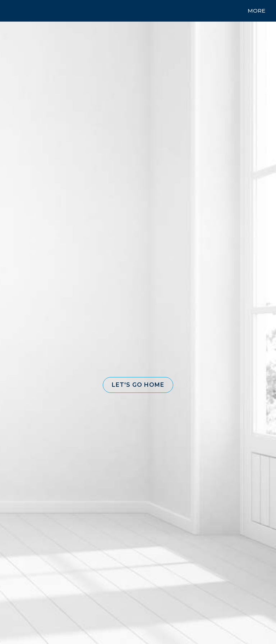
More (256, 11)
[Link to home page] (18, 11)
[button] (138, 385)
